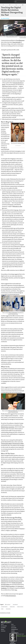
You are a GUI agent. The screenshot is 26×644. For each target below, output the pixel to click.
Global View (3, 631)
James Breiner (6, 18)
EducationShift (4, 626)
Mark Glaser (21, 636)
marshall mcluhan (4, 607)
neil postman (8, 609)
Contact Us (13, 626)
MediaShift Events (15, 629)
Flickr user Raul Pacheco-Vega (12, 37)
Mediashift (5, 2)
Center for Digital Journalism (8, 586)
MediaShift (6, 622)
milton (2, 609)
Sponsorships (14, 628)
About (12, 624)
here (16, 590)
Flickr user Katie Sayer (13, 313)
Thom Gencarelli (16, 42)
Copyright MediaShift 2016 (13, 643)
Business (3, 629)
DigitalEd (13, 631)
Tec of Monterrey (20, 40)
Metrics (2, 624)
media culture (12, 607)
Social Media (3, 628)
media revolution (20, 607)
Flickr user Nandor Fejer (13, 411)
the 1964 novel (5, 479)
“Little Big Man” (8, 476)
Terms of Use (13, 641)
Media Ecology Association (8, 427)
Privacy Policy (13, 640)
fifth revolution (8, 605)
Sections (2, 2)
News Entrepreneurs (11, 596)
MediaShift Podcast (15, 633)
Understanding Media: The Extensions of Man (12, 444)
